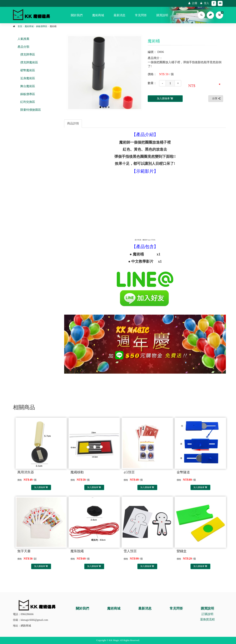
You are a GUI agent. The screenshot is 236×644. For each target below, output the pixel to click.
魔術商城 (98, 15)
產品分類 (23, 47)
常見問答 (141, 15)
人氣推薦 (23, 39)
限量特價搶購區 (31, 110)
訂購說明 (207, 614)
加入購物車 (41, 487)
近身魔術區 (28, 78)
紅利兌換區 (28, 102)
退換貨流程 (207, 619)
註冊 (193, 3)
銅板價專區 (42, 26)
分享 (217, 99)
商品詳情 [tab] (73, 123)
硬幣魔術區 (28, 70)
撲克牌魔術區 (29, 62)
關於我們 (77, 15)
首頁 (20, 26)
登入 (205, 3)
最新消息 (119, 15)
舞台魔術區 (28, 86)
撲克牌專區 (28, 54)
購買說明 (162, 15)
